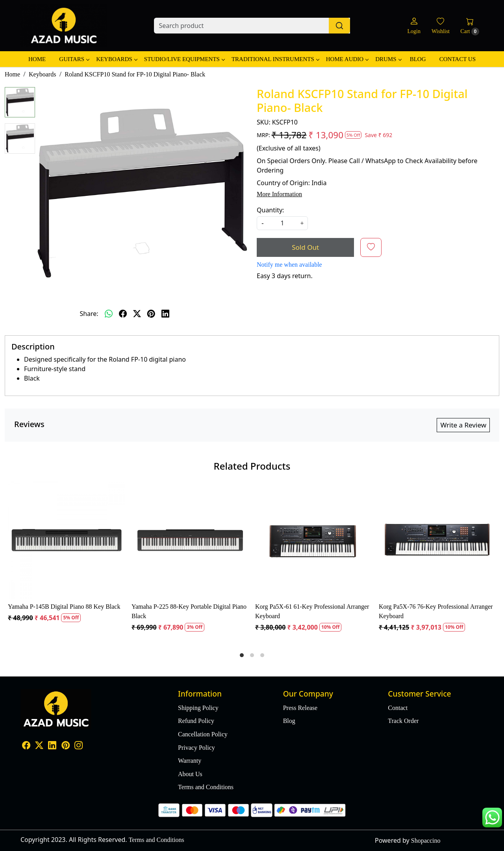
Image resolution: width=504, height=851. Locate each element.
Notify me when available (289, 265)
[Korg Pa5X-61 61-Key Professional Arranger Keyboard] (314, 540)
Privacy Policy (196, 748)
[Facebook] (26, 746)
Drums (388, 59)
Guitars (74, 59)
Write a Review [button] (463, 425)
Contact (398, 708)
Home (37, 59)
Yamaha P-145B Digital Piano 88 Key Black (64, 607)
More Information (279, 194)
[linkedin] (165, 314)
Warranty (190, 761)
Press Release (300, 708)
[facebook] (123, 314)
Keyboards (117, 59)
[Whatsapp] (109, 314)
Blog (418, 59)
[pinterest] (151, 314)
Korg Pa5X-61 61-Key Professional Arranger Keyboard (312, 611)
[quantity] (282, 223)
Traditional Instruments (275, 59)
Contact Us (458, 59)
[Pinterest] (66, 746)
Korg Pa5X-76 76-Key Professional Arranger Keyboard (436, 611)
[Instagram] (79, 746)
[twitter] (137, 314)
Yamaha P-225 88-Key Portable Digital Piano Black (189, 611)
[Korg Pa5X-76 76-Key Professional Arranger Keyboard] (437, 540)
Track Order (403, 721)
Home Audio (347, 59)
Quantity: (270, 210)
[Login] (414, 26)
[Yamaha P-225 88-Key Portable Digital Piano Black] (190, 540)
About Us (190, 774)
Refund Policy (196, 721)
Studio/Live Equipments (184, 59)
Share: (89, 314)
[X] (39, 746)
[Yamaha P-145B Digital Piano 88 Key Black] (67, 540)
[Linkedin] (52, 746)
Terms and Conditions (206, 787)
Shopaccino (426, 841)
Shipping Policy (198, 708)
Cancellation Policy (203, 734)
